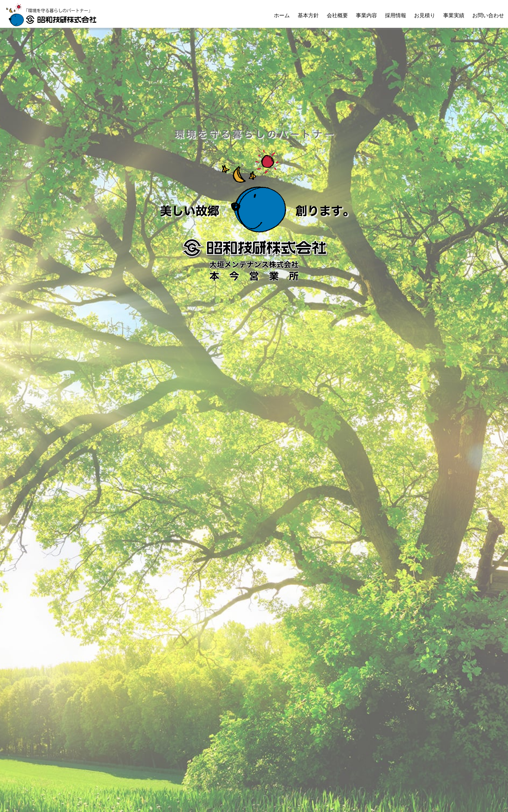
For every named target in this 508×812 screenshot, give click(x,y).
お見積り (425, 15)
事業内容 (366, 15)
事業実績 (454, 15)
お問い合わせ (488, 15)
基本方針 (308, 15)
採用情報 (396, 15)
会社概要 (337, 15)
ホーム (282, 15)
